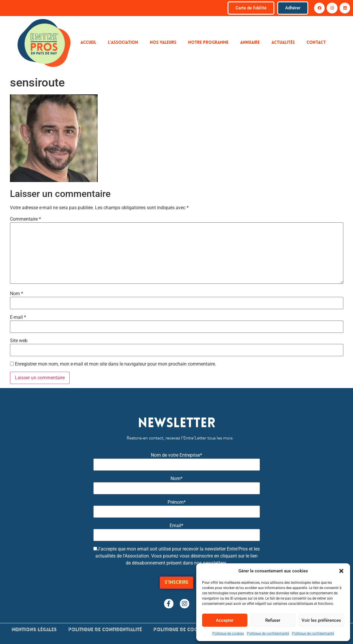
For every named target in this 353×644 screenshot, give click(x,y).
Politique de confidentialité (268, 633)
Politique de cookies (228, 633)
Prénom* (177, 502)
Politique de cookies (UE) (186, 630)
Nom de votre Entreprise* (177, 455)
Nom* (177, 479)
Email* (177, 526)
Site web (19, 341)
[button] (341, 571)
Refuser (273, 620)
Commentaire (25, 219)
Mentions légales (34, 630)
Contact (316, 43)
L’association (123, 43)
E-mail (18, 317)
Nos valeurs (163, 43)
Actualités (283, 43)
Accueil (88, 43)
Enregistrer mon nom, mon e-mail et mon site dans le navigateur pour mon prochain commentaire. (116, 364)
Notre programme (208, 43)
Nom (17, 294)
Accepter (225, 620)
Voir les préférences (321, 620)
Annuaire (250, 43)
